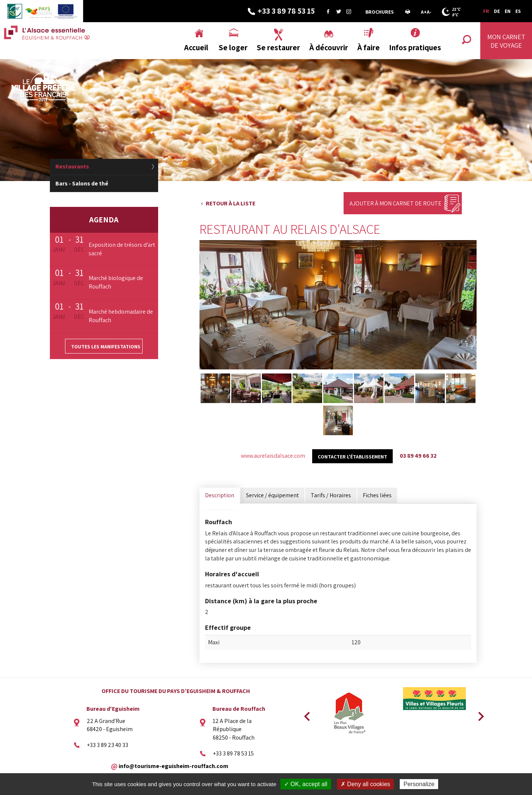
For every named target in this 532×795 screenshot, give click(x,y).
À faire (369, 47)
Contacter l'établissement (352, 457)
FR (486, 11)
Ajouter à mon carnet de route (395, 203)
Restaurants (72, 166)
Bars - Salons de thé (82, 183)
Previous (306, 714)
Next (478, 714)
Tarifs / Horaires (331, 495)
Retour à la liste (231, 203)
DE (497, 11)
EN (508, 11)
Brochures (380, 12)
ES (518, 11)
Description (220, 495)
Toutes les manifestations (106, 347)
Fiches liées (377, 495)
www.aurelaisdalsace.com (273, 456)
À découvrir (329, 47)
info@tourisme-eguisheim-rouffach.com (173, 766)
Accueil (196, 47)
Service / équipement (272, 495)
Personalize (419, 784)
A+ (424, 12)
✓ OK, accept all (306, 784)
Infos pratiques (415, 47)
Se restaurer (278, 47)
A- (429, 12)
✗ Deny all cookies (365, 784)
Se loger (233, 47)
